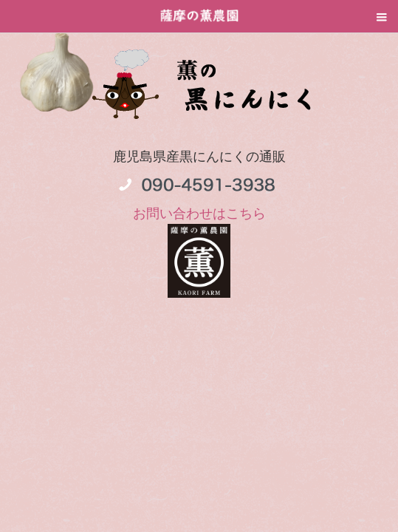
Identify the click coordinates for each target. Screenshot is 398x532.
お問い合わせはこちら (199, 214)
